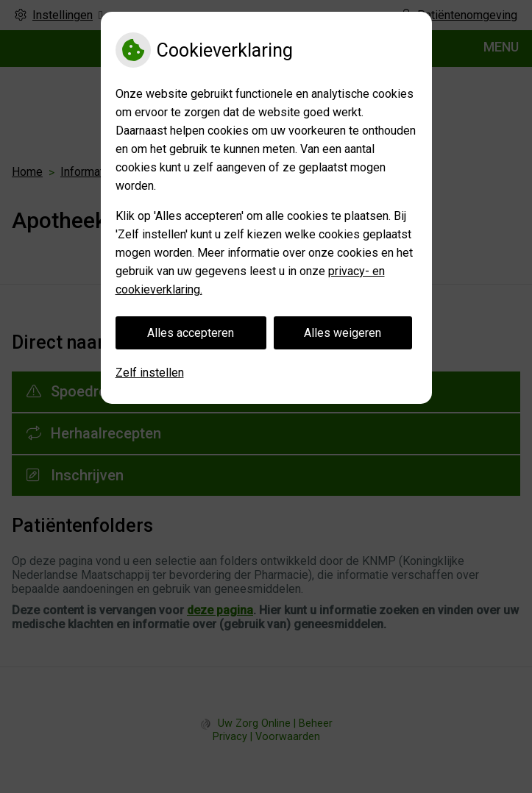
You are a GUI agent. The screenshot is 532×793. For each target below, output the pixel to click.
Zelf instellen (150, 373)
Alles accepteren (191, 333)
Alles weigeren (343, 333)
